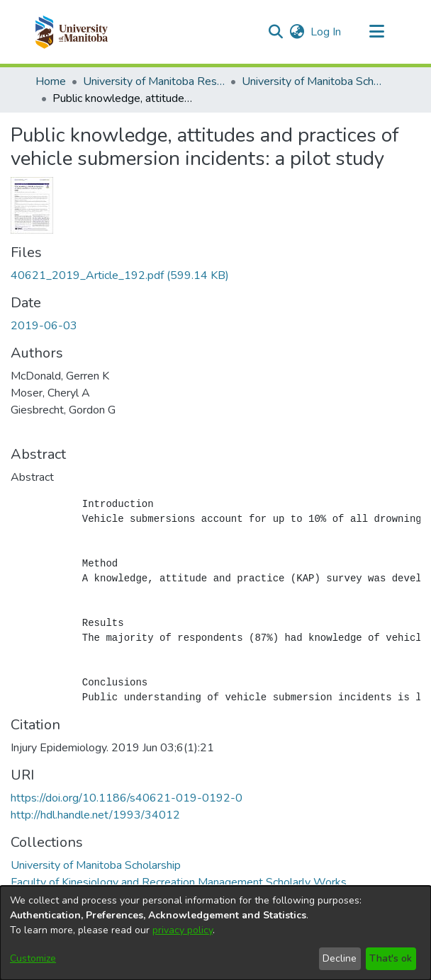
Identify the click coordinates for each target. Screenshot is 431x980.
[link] (120, 275)
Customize (33, 958)
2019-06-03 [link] (44, 326)
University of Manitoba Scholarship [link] (313, 81)
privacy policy (183, 930)
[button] (71, 32)
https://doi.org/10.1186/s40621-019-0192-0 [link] (127, 798)
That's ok (391, 958)
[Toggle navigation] (376, 32)
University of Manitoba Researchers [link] (154, 81)
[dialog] (216, 933)
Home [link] (51, 81)
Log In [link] (326, 32)
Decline (340, 958)
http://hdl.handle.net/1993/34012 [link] (95, 815)
